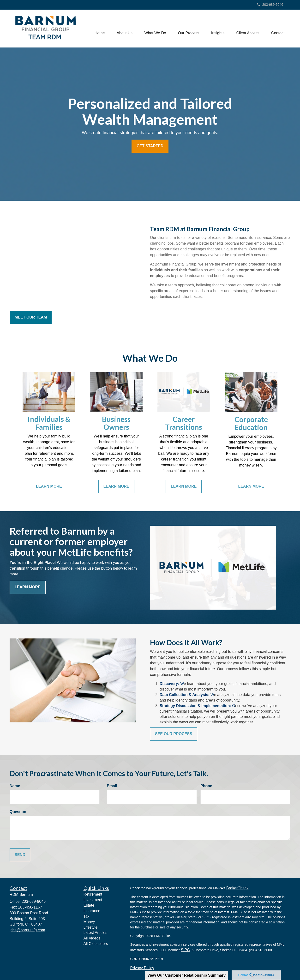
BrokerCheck (237, 888)
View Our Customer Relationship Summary (186, 975)
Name (15, 786)
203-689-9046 (270, 5)
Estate (89, 905)
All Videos (92, 938)
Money (89, 922)
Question (18, 812)
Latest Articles (96, 933)
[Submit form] (20, 855)
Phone (206, 786)
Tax (87, 916)
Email (112, 786)
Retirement (93, 894)
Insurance (92, 911)
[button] (124, 29)
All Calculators (96, 944)
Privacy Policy (142, 968)
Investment (93, 900)
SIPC (185, 950)
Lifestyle (91, 927)
